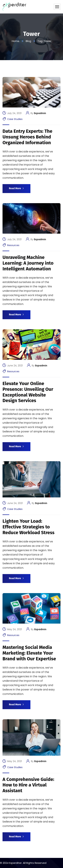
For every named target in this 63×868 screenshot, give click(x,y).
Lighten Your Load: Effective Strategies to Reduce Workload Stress (28, 527)
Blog (28, 41)
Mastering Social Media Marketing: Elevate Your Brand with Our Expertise (29, 653)
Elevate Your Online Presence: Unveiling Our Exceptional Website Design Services (28, 392)
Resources (13, 245)
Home (16, 41)
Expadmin (40, 113)
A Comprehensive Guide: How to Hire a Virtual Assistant (28, 785)
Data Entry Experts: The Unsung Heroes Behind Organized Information (27, 137)
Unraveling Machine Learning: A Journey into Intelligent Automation (28, 263)
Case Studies (15, 119)
